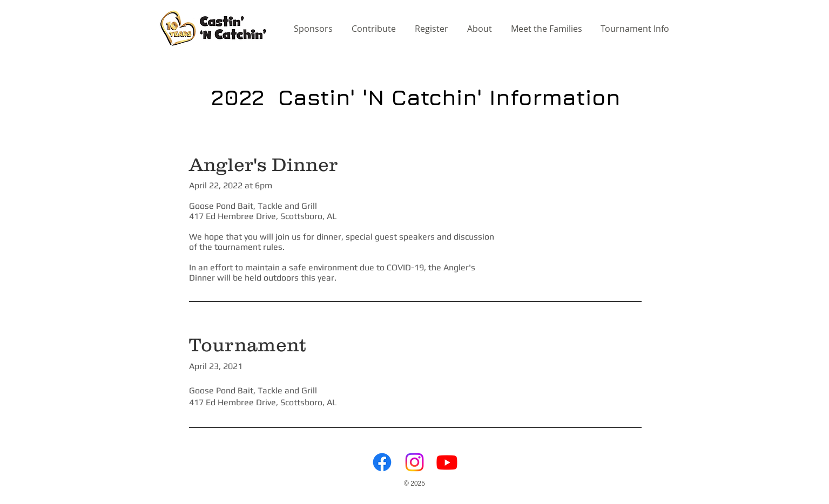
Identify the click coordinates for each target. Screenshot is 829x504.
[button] (636, 29)
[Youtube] (447, 462)
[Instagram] (414, 462)
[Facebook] (382, 462)
